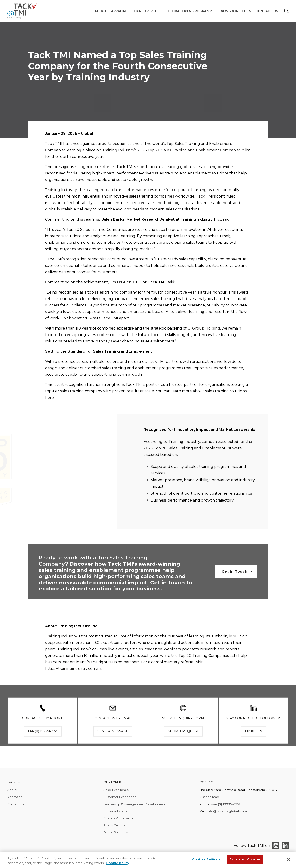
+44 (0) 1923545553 (226, 804)
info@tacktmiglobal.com (227, 811)
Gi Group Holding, (204, 328)
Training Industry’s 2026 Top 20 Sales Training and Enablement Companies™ (173, 150)
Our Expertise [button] (148, 11)
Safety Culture (114, 825)
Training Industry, (61, 190)
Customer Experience (120, 797)
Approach (121, 11)
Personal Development (121, 811)
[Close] (289, 859)
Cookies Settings (206, 859)
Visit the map (209, 797)
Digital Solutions (116, 832)
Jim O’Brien (120, 282)
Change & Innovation (119, 818)
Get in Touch (235, 571)
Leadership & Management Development (135, 804)
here (49, 398)
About (101, 11)
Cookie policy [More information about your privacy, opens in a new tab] (118, 863)
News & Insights (236, 11)
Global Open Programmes (192, 11)
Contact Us (267, 11)
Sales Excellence (116, 790)
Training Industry (61, 641)
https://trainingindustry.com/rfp (74, 674)
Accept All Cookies (245, 859)
